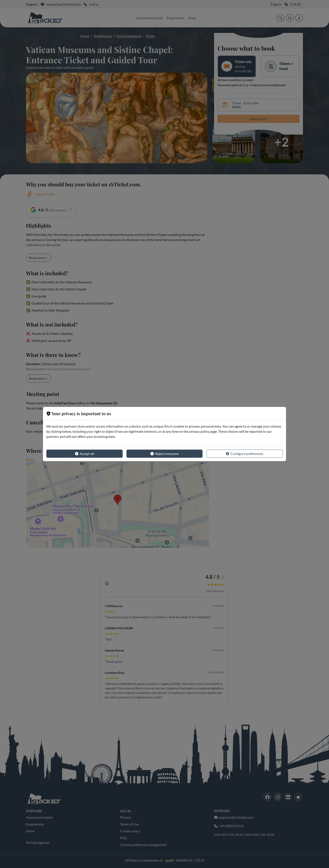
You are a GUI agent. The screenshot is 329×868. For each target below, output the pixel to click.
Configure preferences (245, 454)
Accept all (84, 454)
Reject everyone (164, 454)
